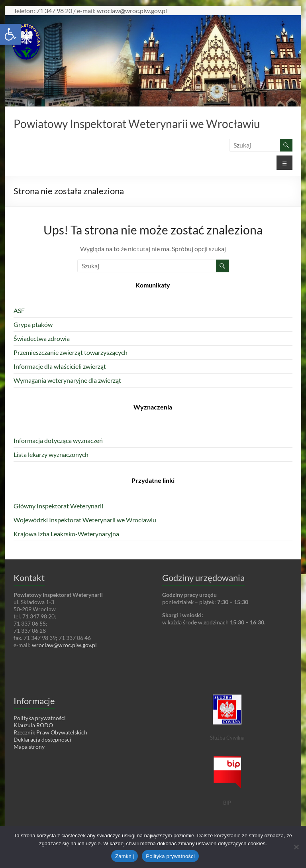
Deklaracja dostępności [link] (42, 739)
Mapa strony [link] (29, 747)
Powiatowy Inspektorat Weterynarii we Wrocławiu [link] (137, 124)
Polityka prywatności (170, 856)
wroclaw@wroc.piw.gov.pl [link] (64, 645)
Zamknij (125, 856)
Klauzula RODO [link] (33, 725)
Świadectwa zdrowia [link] (42, 338)
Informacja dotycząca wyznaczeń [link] (58, 440)
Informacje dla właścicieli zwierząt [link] (60, 366)
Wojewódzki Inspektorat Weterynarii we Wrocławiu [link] (85, 520)
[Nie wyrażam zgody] (296, 847)
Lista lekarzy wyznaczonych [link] (51, 454)
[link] (10, 34)
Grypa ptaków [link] (33, 324)
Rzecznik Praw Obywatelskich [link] (50, 732)
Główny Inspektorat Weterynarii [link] (58, 506)
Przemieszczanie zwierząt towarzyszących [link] (71, 352)
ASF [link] (19, 310)
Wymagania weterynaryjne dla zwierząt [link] (67, 380)
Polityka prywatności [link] (40, 718)
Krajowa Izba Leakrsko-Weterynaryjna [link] (66, 534)
